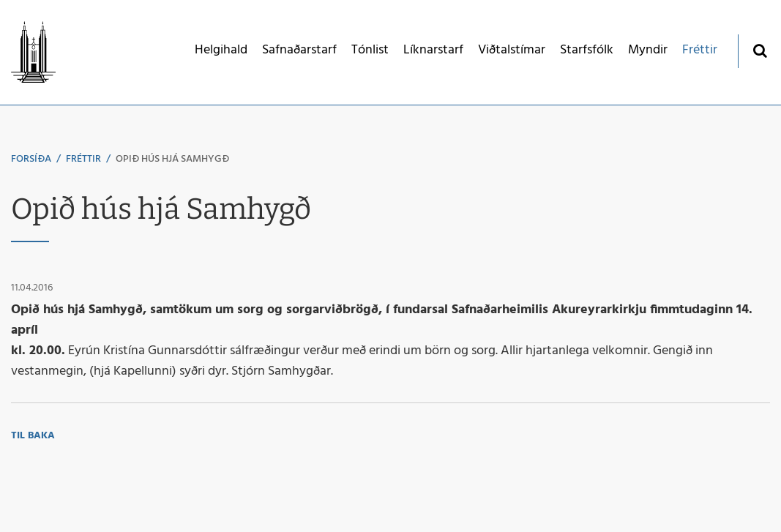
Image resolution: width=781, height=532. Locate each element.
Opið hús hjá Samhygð (172, 159)
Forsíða (31, 159)
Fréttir (83, 159)
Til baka (33, 436)
